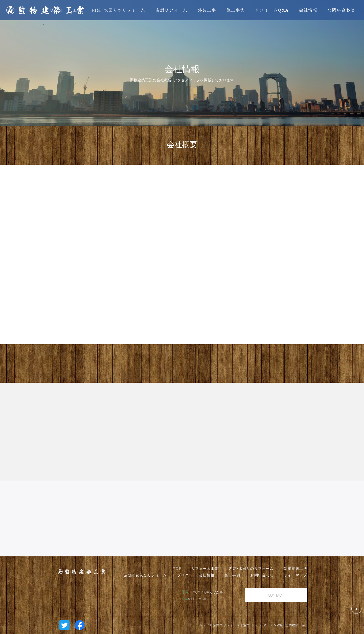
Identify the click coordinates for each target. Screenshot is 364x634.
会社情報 (308, 10)
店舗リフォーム (172, 10)
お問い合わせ (342, 10)
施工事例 (236, 10)
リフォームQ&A (272, 10)
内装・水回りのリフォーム (119, 10)
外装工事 (207, 10)
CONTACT (276, 595)
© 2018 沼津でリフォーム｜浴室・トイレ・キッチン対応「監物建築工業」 (254, 625)
